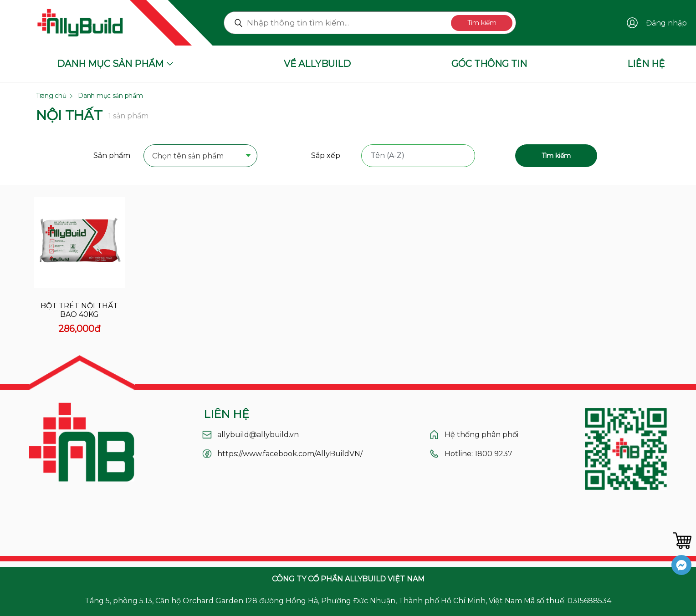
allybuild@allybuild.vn (258, 435)
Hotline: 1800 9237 (478, 454)
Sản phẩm (112, 155)
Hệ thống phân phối (481, 435)
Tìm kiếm (482, 23)
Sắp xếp (326, 155)
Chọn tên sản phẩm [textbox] (188, 156)
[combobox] (200, 157)
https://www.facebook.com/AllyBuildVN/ (290, 454)
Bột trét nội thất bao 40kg (79, 310)
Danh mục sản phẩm (110, 96)
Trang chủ (51, 96)
